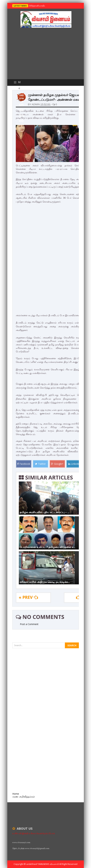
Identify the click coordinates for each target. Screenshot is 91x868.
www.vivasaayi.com (21, 842)
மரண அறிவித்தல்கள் (24, 797)
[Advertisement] (46, 54)
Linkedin (74, 464)
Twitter (40, 464)
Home (16, 794)
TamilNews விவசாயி (48, 864)
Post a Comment (29, 624)
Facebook (24, 464)
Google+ (57, 464)
